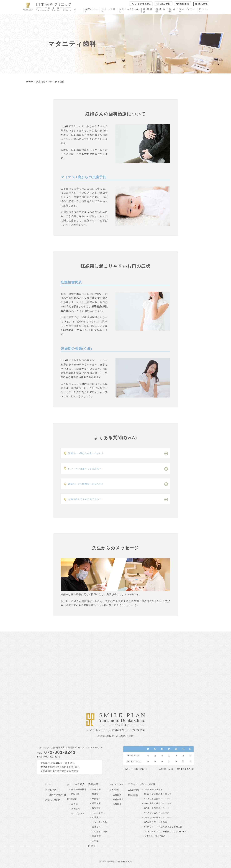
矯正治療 (96, 803)
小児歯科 (96, 817)
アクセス (203, 10)
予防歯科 (96, 799)
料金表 (172, 10)
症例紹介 (148, 10)
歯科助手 (117, 804)
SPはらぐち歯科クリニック (158, 794)
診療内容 (160, 10)
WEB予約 (133, 790)
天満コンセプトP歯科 (155, 836)
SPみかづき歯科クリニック (158, 817)
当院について (91, 10)
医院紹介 (76, 794)
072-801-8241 (60, 752)
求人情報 (114, 790)
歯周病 (74, 804)
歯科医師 (117, 795)
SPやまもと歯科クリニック (158, 803)
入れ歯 (95, 841)
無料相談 (133, 795)
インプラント (78, 814)
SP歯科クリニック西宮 (156, 822)
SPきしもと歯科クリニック (158, 799)
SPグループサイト (154, 789)
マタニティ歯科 (100, 822)
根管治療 (96, 808)
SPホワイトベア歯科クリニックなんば (163, 827)
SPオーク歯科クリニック (157, 808)
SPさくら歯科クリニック (157, 813)
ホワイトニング (100, 832)
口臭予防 (96, 836)
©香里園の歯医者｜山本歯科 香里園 (116, 862)
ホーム (78, 10)
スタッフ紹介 (109, 10)
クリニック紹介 (76, 784)
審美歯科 (76, 809)
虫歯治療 (96, 789)
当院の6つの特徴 (58, 795)
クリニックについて (129, 10)
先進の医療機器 (79, 789)
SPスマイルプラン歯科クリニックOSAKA (165, 832)
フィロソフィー (187, 10)
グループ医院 (148, 784)
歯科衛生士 (118, 799)
